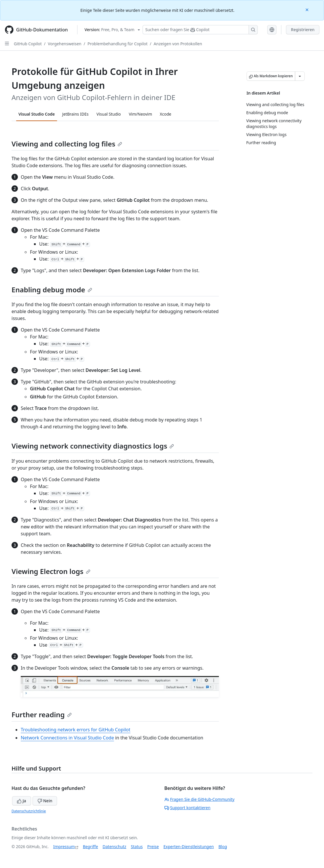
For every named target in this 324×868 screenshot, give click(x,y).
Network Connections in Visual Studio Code (67, 738)
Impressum (64, 847)
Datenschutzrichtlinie (29, 811)
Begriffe (91, 847)
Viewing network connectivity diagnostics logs (93, 446)
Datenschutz (114, 847)
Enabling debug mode (52, 290)
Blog (223, 847)
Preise (153, 847)
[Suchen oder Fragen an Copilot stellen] (200, 30)
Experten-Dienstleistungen (188, 847)
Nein (45, 801)
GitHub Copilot (28, 44)
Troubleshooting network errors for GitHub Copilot (76, 730)
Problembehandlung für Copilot (118, 44)
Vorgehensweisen (65, 44)
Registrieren (303, 30)
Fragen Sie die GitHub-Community (200, 799)
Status (137, 847)
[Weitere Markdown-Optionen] (300, 76)
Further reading (42, 714)
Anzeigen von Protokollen (178, 44)
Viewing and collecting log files (67, 144)
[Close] (308, 9)
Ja (22, 801)
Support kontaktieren (187, 808)
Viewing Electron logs (51, 571)
